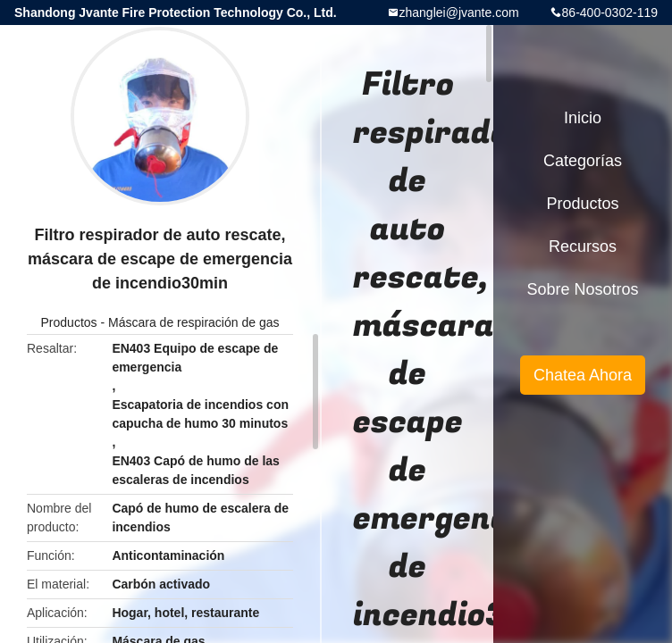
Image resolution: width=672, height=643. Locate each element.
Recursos (583, 246)
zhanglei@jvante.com (459, 13)
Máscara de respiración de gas (193, 322)
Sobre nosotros (582, 289)
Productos (69, 322)
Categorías (583, 161)
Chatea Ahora (583, 375)
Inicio (583, 118)
